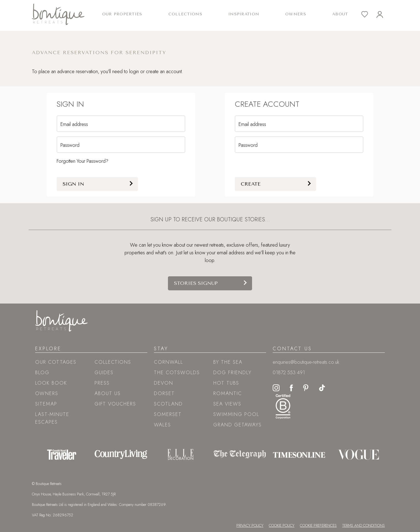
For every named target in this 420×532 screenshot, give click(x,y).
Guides (104, 373)
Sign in (73, 184)
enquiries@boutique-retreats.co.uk (306, 362)
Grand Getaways (237, 425)
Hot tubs (226, 383)
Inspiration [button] (244, 14)
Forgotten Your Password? (82, 161)
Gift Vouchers (115, 404)
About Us (108, 393)
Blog (42, 373)
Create (251, 184)
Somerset (168, 414)
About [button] (340, 14)
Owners (296, 14)
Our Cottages (56, 362)
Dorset (164, 393)
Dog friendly (232, 373)
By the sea (228, 362)
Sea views (227, 404)
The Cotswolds (177, 373)
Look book (51, 383)
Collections (113, 362)
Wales (162, 425)
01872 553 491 (289, 373)
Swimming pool (236, 414)
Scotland (168, 404)
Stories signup (196, 283)
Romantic (228, 393)
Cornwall (168, 362)
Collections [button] (185, 14)
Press (102, 383)
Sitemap (46, 404)
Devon (164, 383)
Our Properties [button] (122, 14)
